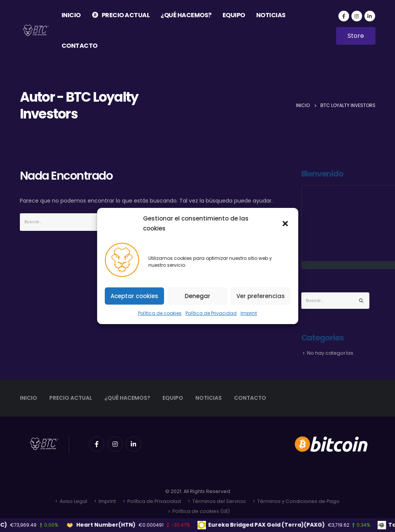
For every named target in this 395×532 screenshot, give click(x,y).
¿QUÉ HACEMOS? (186, 15)
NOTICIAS (271, 15)
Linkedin (133, 444)
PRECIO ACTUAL (121, 15)
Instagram (115, 444)
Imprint (249, 313)
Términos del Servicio (219, 501)
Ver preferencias (261, 296)
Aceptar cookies (134, 296)
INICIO (71, 15)
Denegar (197, 296)
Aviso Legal (73, 501)
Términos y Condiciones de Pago (298, 501)
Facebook (97, 444)
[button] (286, 224)
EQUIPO (234, 15)
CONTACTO (80, 46)
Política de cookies (160, 313)
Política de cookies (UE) (201, 511)
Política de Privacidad (211, 313)
